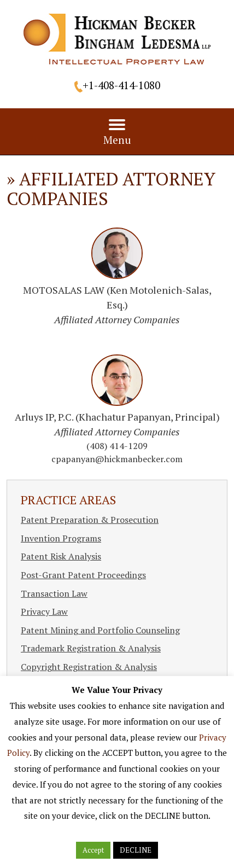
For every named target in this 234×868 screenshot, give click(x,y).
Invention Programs (61, 538)
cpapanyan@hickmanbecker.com (117, 459)
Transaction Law (54, 593)
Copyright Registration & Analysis (89, 667)
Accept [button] (93, 850)
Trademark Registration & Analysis (91, 648)
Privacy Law (44, 611)
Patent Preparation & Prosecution (90, 520)
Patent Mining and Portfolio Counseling (100, 630)
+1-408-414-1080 (121, 85)
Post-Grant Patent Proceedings (83, 575)
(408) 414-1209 (117, 446)
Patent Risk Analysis (61, 556)
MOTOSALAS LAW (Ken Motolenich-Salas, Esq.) (117, 305)
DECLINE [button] (136, 850)
